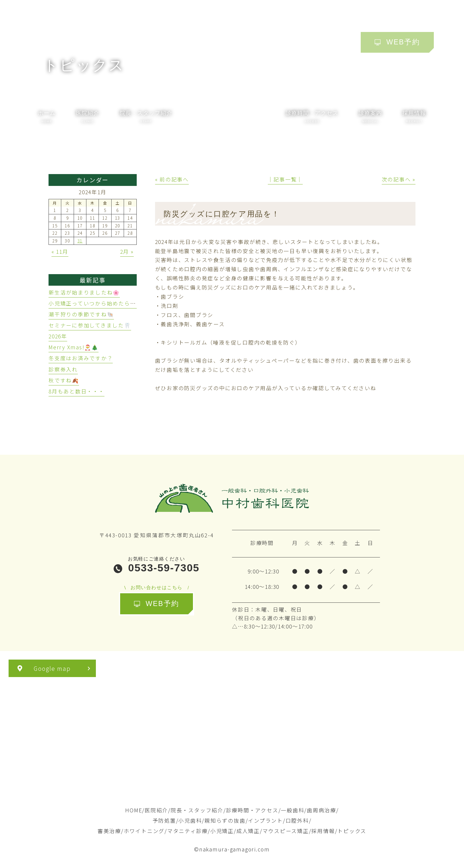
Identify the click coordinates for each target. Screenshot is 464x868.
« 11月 (60, 251)
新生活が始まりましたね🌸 (84, 292)
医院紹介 (156, 810)
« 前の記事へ (172, 179)
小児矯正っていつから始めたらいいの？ (101, 303)
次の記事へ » (399, 179)
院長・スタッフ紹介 (197, 810)
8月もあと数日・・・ (76, 391)
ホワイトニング (144, 831)
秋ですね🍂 (64, 380)
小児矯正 (222, 831)
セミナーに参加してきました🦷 (90, 325)
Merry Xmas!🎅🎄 (74, 347)
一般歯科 (293, 810)
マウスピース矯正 (286, 831)
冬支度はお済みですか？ (81, 358)
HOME (134, 810)
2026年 (58, 336)
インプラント (265, 820)
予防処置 (164, 820)
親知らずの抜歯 (225, 820)
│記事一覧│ (285, 179)
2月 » (127, 251)
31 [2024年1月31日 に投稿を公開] (80, 241)
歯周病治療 (322, 810)
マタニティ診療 (187, 831)
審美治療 (109, 831)
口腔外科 (297, 820)
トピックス (352, 831)
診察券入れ (63, 369)
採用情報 (323, 831)
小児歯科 (190, 820)
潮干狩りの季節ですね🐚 (81, 314)
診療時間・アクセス (252, 810)
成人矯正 (248, 831)
